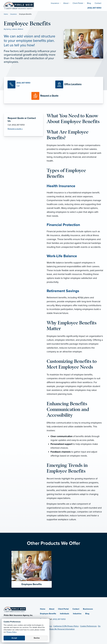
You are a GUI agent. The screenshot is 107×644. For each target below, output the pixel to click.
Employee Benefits (48, 614)
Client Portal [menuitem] (78, 3)
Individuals (65, 614)
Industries (77, 614)
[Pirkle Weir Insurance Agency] (19, 5)
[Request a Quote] (53, 96)
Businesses (88, 609)
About (52, 609)
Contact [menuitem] (98, 3)
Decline (37, 638)
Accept (14, 638)
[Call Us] (30, 84)
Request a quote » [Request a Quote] (15, 129)
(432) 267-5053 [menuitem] (94, 8)
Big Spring (7, 29)
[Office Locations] (77, 84)
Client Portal (63, 609)
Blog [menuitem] (89, 3)
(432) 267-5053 (59, 619)
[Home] (15, 609)
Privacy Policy (12, 632)
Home (6, 14)
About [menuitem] (66, 3)
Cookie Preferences (88, 626)
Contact (76, 609)
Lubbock (14, 29)
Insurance (13, 14)
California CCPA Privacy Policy (66, 626)
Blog (87, 614)
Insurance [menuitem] (55, 3)
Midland (20, 29)
